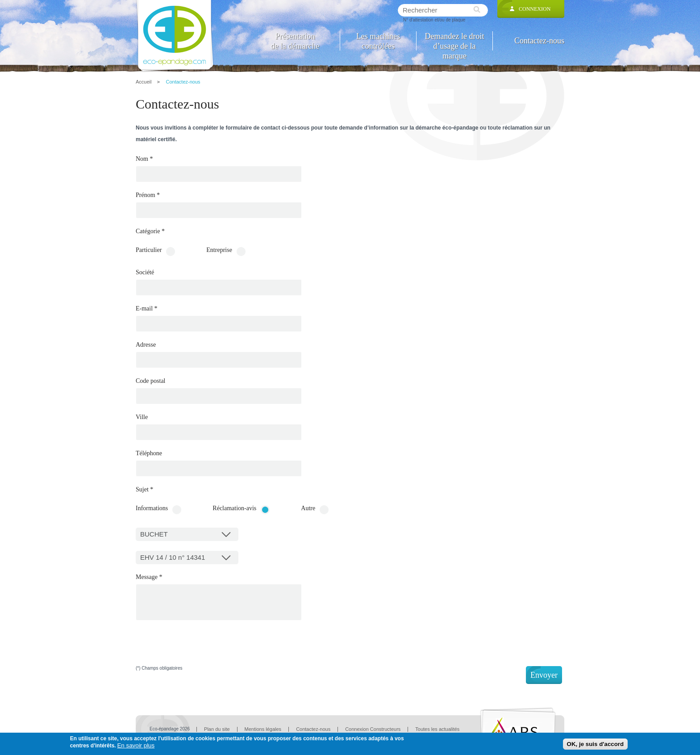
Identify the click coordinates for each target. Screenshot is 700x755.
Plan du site (217, 729)
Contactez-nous (539, 41)
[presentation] (204, 649)
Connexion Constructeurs (373, 729)
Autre (308, 508)
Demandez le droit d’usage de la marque (455, 41)
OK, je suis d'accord (596, 744)
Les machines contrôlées (378, 41)
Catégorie (150, 231)
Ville (142, 417)
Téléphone (149, 453)
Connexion (535, 9)
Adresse (146, 345)
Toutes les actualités (437, 729)
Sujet (144, 490)
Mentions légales (263, 729)
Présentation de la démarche (295, 41)
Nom (144, 159)
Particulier (149, 250)
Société (145, 273)
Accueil (144, 82)
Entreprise (219, 250)
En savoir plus (136, 745)
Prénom (148, 195)
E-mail (147, 309)
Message (149, 577)
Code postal (151, 381)
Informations (152, 508)
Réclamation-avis (234, 508)
